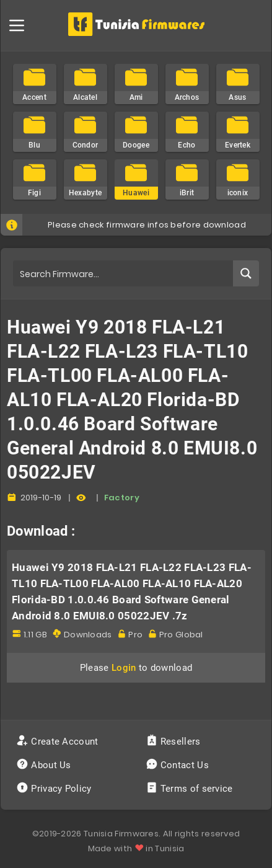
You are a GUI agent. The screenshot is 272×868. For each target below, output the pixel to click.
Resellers (174, 742)
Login (124, 668)
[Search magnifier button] (246, 273)
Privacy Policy (55, 789)
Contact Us (179, 765)
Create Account (59, 742)
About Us (45, 765)
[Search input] (124, 273)
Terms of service (191, 789)
